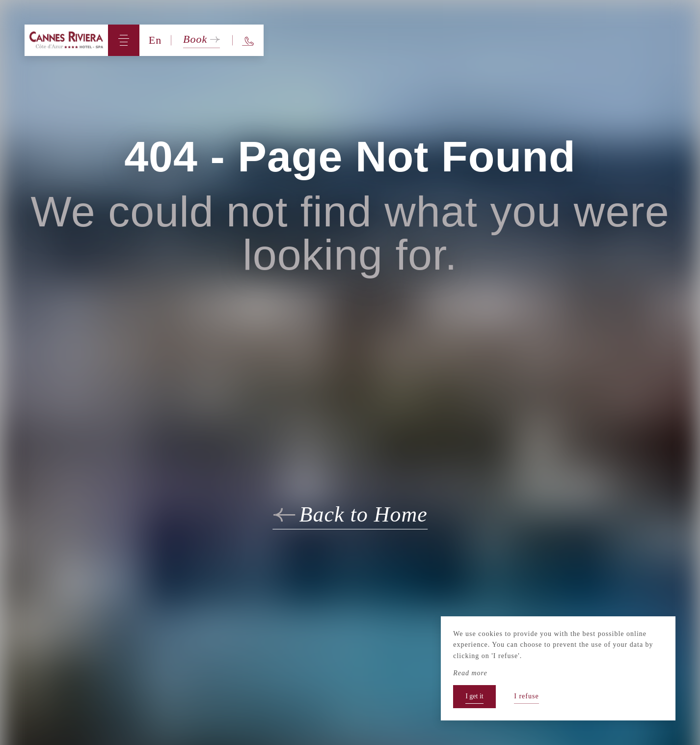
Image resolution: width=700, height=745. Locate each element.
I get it (474, 696)
